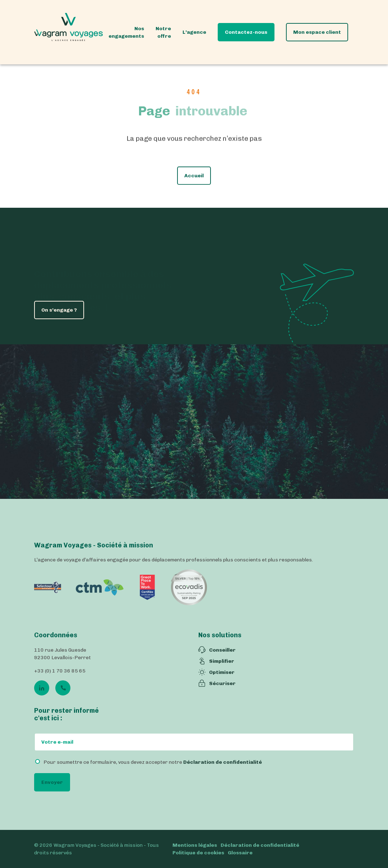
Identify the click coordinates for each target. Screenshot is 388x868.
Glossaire (240, 853)
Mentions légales (195, 845)
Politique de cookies (198, 853)
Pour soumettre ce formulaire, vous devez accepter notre (153, 762)
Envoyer (52, 782)
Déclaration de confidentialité (223, 762)
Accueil (194, 177)
